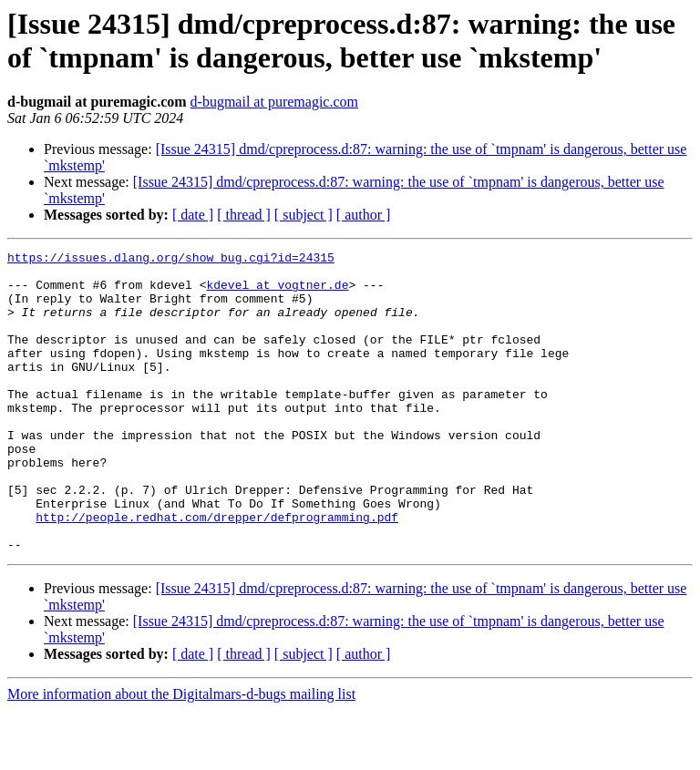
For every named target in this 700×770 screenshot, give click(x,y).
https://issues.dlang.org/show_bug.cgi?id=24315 (171, 260)
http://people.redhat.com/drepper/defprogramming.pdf (217, 571)
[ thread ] (244, 215)
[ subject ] (304, 215)
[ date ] (193, 215)
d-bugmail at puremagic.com (274, 102)
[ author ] (364, 215)
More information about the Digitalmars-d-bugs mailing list (181, 754)
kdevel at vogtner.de (277, 293)
